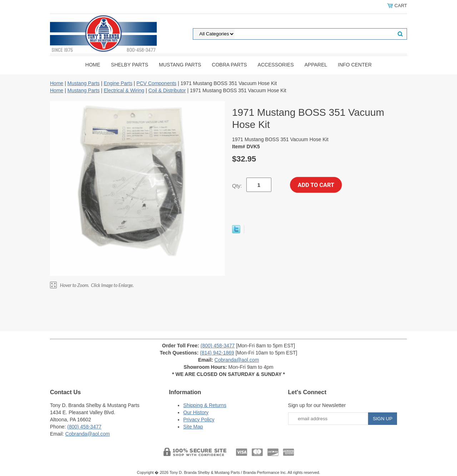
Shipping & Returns (205, 405)
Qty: (237, 186)
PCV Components (156, 83)
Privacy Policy (199, 420)
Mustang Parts (180, 65)
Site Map (193, 427)
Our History (196, 412)
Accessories (276, 65)
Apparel (316, 65)
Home (93, 65)
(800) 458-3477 (218, 346)
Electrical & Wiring (124, 90)
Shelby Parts (130, 65)
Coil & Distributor (167, 90)
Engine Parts (118, 83)
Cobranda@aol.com (237, 360)
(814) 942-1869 (217, 353)
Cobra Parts (229, 65)
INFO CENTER (355, 65)
